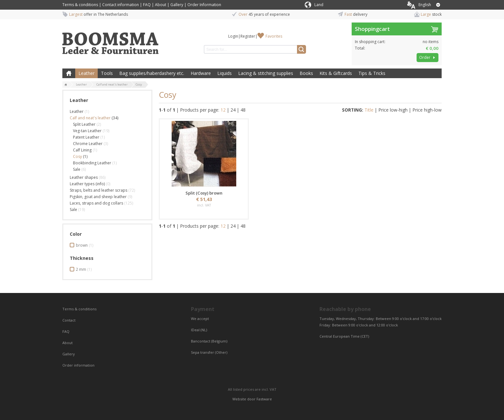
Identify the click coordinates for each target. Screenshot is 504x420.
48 (243, 110)
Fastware (264, 399)
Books (306, 73)
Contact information (121, 5)
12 (223, 110)
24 (233, 110)
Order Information (204, 5)
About (161, 5)
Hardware (201, 73)
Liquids (225, 73)
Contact (69, 320)
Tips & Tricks (372, 73)
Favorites (274, 36)
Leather (86, 73)
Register (248, 36)
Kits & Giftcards (336, 73)
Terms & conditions (80, 5)
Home (69, 73)
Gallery (177, 5)
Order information (78, 365)
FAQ (147, 5)
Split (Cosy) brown (204, 193)
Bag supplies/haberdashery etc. (152, 73)
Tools (107, 73)
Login (233, 36)
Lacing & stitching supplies (266, 73)
